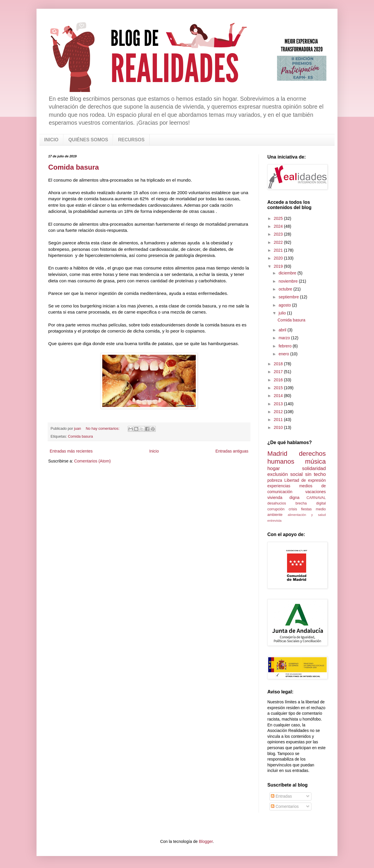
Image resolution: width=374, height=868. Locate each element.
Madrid (277, 454)
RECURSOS (131, 140)
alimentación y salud (307, 515)
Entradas (281, 796)
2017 (279, 372)
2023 (279, 234)
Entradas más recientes (71, 451)
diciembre (288, 273)
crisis (293, 509)
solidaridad (314, 468)
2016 (279, 380)
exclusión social (285, 474)
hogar (274, 468)
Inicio (154, 451)
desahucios (277, 503)
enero (284, 354)
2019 (279, 266)
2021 (279, 250)
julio (283, 313)
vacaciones (316, 492)
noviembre (289, 281)
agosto (285, 305)
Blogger (206, 841)
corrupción (276, 509)
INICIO (51, 140)
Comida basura (73, 167)
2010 (279, 427)
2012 (279, 412)
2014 (279, 396)
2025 (279, 218)
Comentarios (285, 806)
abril (283, 330)
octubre (286, 289)
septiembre (289, 297)
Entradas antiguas (232, 451)
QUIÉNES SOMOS (88, 140)
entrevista (275, 521)
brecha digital (311, 503)
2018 (279, 364)
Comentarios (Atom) (92, 461)
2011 (279, 420)
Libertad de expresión (305, 480)
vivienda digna (283, 498)
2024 (279, 226)
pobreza (275, 480)
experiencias (279, 486)
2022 (279, 242)
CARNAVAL (316, 498)
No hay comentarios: (103, 429)
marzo (285, 338)
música (315, 461)
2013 (279, 404)
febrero (285, 346)
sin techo (315, 474)
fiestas (306, 509)
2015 (279, 388)
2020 (279, 258)
